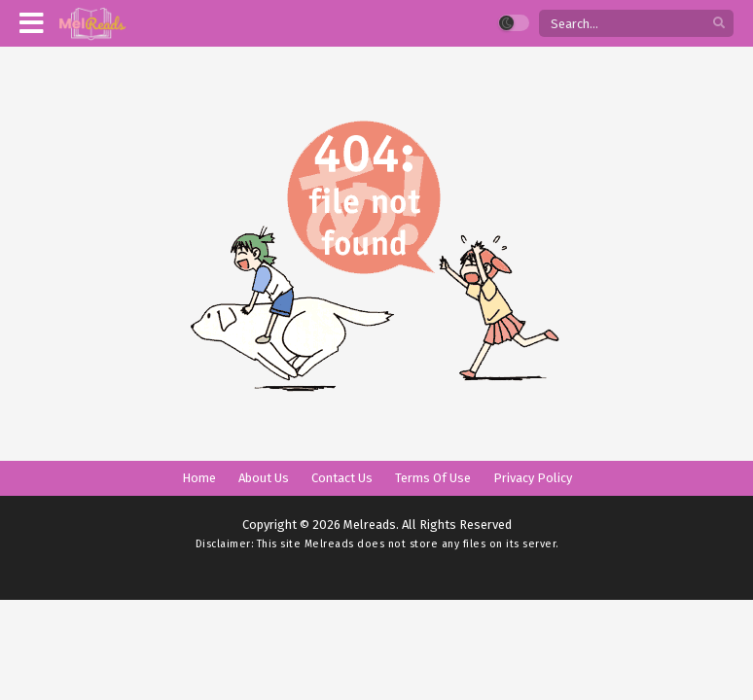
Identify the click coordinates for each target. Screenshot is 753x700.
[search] (719, 24)
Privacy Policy (533, 478)
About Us (264, 478)
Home (199, 478)
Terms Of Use (433, 478)
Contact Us (342, 478)
